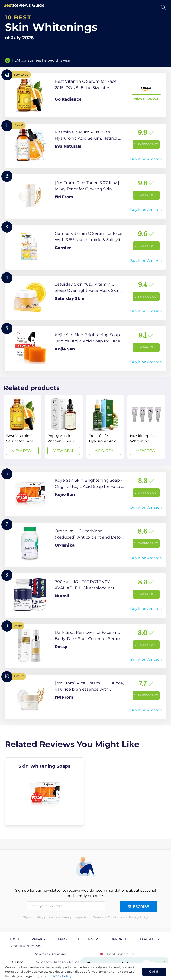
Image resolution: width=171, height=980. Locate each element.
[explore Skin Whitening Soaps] (45, 791)
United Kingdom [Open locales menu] (117, 954)
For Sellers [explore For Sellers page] (151, 939)
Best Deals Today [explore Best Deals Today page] (25, 946)
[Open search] (163, 7)
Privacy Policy (60, 976)
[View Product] (86, 95)
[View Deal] (22, 427)
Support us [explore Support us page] (119, 939)
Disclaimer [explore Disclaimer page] (88, 939)
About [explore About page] (15, 939)
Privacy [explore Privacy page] (39, 939)
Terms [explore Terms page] (62, 939)
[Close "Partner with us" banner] (164, 962)
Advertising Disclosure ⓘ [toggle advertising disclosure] (51, 954)
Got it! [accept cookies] (154, 971)
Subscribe (138, 907)
